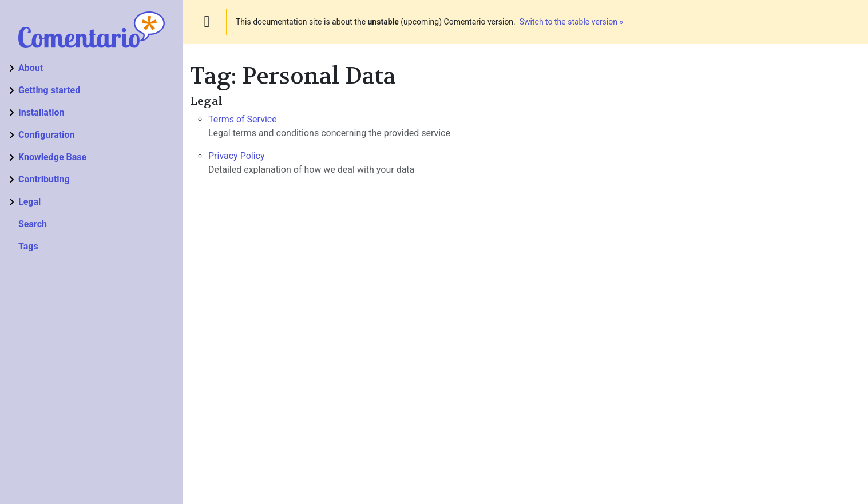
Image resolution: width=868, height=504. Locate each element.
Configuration (46, 135)
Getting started (49, 90)
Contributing (44, 179)
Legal (29, 202)
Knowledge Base (52, 157)
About (31, 68)
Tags (28, 246)
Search (33, 224)
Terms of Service (243, 119)
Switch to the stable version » (571, 22)
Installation (41, 112)
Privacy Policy (237, 156)
